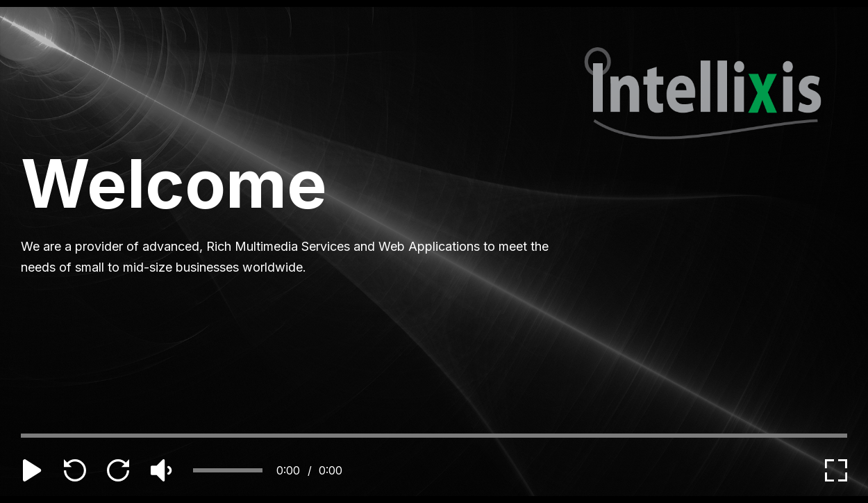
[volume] (161, 470)
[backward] (75, 470)
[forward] (118, 470)
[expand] (836, 470)
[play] (32, 470)
